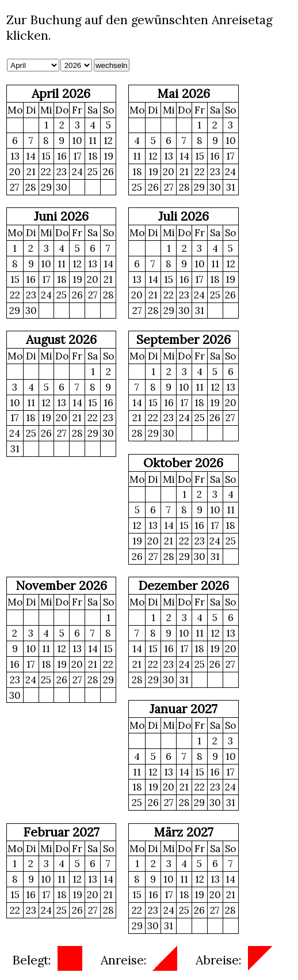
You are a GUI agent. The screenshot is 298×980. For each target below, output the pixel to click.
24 (77, 172)
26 (108, 172)
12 (108, 141)
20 (15, 172)
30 (62, 187)
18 (93, 156)
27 (15, 187)
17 (77, 156)
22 (46, 172)
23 (62, 172)
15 (46, 156)
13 (15, 156)
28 (31, 187)
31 (231, 187)
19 (108, 156)
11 (93, 141)
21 (31, 172)
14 (31, 156)
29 (46, 187)
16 (62, 156)
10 (77, 141)
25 (93, 172)
